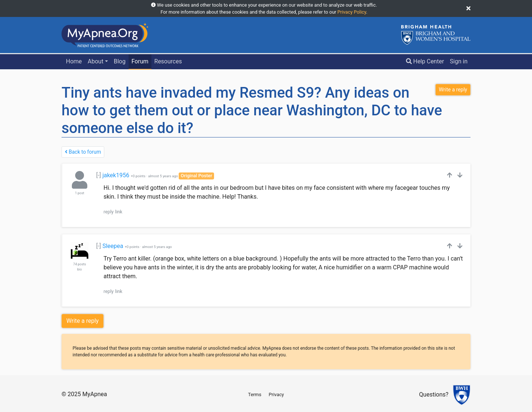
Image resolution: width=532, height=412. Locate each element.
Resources (168, 61)
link (119, 212)
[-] (99, 175)
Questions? (434, 395)
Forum (140, 61)
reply (108, 212)
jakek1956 (116, 175)
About (96, 61)
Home (74, 61)
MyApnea (94, 394)
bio (80, 269)
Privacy (276, 394)
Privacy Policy (352, 12)
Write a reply (83, 321)
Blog (120, 61)
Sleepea (113, 246)
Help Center (425, 61)
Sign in (459, 61)
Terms (255, 394)
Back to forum (83, 152)
